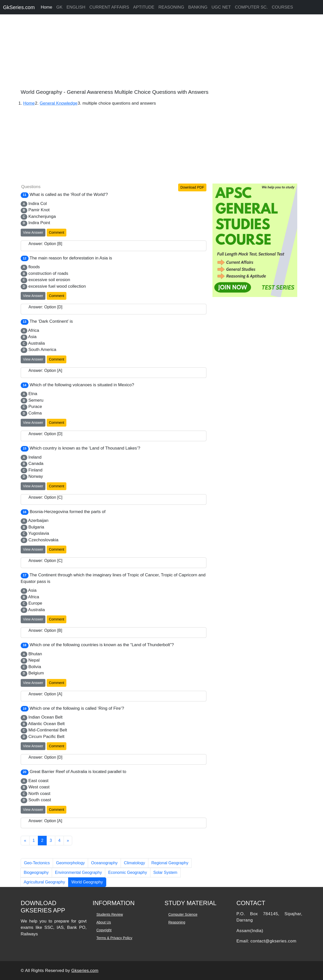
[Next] (68, 841)
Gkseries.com (85, 971)
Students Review (110, 914)
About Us (104, 922)
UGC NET (221, 7)
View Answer (33, 232)
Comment (57, 232)
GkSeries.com (19, 7)
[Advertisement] (151, 53)
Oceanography (104, 863)
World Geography (87, 882)
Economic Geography (128, 872)
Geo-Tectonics (37, 863)
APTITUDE (144, 7)
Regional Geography (170, 863)
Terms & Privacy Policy (114, 938)
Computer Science (183, 914)
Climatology (134, 863)
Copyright (104, 930)
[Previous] (25, 841)
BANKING (198, 7)
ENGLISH (76, 7)
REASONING (171, 7)
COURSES (282, 7)
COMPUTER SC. (251, 7)
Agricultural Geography (44, 882)
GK (59, 7)
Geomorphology (70, 863)
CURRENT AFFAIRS (109, 7)
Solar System (165, 872)
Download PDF (192, 187)
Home (47, 7)
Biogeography (36, 872)
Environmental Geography (78, 872)
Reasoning (177, 922)
